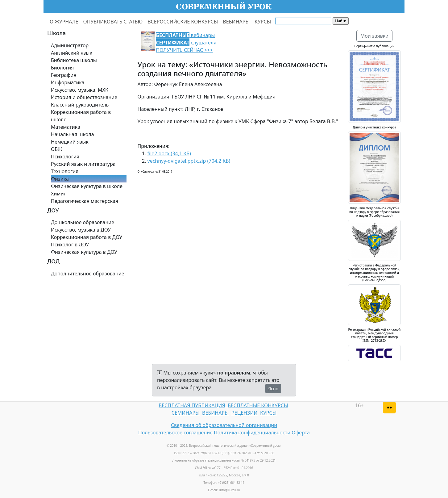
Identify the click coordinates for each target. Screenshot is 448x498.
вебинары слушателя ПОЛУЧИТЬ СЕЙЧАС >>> (186, 43)
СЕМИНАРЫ (186, 413)
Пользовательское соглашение (175, 433)
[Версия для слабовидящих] (389, 408)
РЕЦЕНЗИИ (245, 413)
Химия (59, 194)
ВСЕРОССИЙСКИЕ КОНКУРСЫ (183, 22)
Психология (65, 157)
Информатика (68, 82)
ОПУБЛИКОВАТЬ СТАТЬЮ (113, 22)
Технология (65, 171)
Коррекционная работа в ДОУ (87, 237)
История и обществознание (84, 97)
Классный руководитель (80, 105)
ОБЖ (56, 149)
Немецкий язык (70, 142)
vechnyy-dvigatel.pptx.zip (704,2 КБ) (189, 161)
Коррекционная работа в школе (81, 116)
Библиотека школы (74, 60)
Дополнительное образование (88, 274)
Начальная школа (73, 134)
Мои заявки (375, 36)
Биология (62, 68)
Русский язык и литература (83, 164)
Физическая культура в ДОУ (84, 252)
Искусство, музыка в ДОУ (81, 230)
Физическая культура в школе (87, 186)
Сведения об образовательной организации (224, 425)
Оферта (301, 433)
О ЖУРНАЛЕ (64, 22)
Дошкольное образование (83, 222)
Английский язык (72, 53)
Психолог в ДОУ (70, 245)
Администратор (70, 45)
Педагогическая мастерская (85, 201)
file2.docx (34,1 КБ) (169, 153)
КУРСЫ (263, 22)
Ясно (273, 389)
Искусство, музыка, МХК (80, 90)
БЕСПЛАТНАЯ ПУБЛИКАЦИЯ (192, 405)
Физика (60, 179)
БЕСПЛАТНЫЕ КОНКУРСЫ (258, 405)
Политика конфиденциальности (252, 433)
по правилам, (234, 373)
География (64, 75)
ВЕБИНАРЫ (236, 22)
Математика (66, 127)
